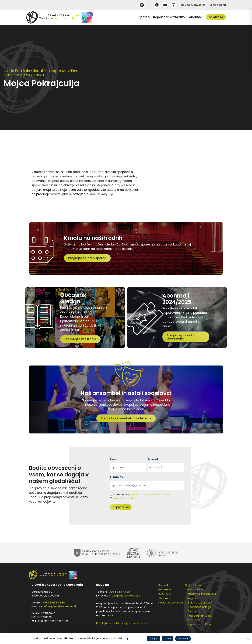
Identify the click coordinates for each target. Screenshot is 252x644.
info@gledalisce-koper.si (60, 606)
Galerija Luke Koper (200, 603)
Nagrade (193, 598)
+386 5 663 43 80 (54, 603)
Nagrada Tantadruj (200, 616)
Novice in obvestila (193, 5)
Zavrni (168, 638)
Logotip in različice (199, 624)
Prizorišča (194, 620)
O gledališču (218, 5)
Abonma (196, 17)
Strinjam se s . (142, 496)
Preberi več (183, 638)
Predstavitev (196, 589)
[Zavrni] (248, 639)
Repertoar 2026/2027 (169, 17)
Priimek (154, 459)
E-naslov (117, 477)
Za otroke (216, 17)
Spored (144, 17)
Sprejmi (153, 638)
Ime (114, 459)
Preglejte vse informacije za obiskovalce (122, 623)
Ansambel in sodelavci (202, 594)
